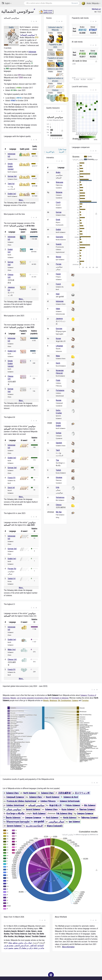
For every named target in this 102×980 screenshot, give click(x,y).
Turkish (58, 470)
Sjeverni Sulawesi (14, 826)
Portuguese (60, 390)
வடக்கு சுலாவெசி (34, 826)
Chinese (59, 505)
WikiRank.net (96, 9)
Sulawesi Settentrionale (70, 801)
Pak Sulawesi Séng (64, 813)
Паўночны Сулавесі (89, 818)
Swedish (59, 443)
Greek (58, 220)
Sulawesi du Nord (71, 797)
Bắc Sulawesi (90, 805)
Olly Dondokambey (64, 700)
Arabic (58, 172)
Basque (58, 257)
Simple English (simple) (11, 166)
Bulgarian (59, 192)
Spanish (59, 244)
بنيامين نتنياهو (18, 943)
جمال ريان (28, 943)
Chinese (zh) (12, 659)
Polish (58, 380)
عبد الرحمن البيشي (22, 945)
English (7, 3)
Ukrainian (59, 477)
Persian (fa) (12, 569)
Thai (57, 460)
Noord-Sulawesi (53, 797)
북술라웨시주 (55, 805)
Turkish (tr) (12, 579)
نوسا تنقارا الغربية (62, 151)
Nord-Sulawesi (52, 818)
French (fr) (12, 478)
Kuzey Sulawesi (68, 809)
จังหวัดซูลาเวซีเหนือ (15, 813)
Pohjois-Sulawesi (73, 805)
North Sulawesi (30, 793)
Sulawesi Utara (12, 793)
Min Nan (59, 512)
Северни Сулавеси (33, 818)
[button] (31, 21)
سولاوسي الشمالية (28, 35)
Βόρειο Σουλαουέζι (55, 826)
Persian (59, 264)
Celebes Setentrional (15, 805)
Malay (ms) (12, 650)
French (58, 284)
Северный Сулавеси (15, 797)
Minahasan (53, 700)
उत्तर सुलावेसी (39, 822)
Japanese (59, 319)
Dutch (58, 363)
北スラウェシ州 (82, 793)
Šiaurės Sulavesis (13, 818)
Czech (58, 202)
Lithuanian (59, 346)
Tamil (58, 450)
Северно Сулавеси (85, 813)
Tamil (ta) (11, 184)
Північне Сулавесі (87, 809)
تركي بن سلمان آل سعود (23, 948)
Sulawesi (84, 695)
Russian (59, 400)
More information (68, 947)
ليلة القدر (33, 945)
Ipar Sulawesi (74, 822)
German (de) (12, 176)
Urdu (57, 487)
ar (34, 9)
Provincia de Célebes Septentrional (21, 801)
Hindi (58, 294)
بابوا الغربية (49, 152)
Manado (13, 698)
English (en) (12, 194)
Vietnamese (60, 497)
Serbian (59, 433)
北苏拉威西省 (64, 793)
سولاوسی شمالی (14, 809)
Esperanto (59, 237)
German (59, 212)
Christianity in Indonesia (60, 698)
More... (21, 200)
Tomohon (85, 700)
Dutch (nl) (11, 488)
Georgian (59, 329)
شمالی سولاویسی (56, 822)
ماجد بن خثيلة (39, 948)
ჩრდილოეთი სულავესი (18, 822)
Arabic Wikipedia (91, 3)
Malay (58, 356)
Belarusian (59, 182)
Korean (58, 338)
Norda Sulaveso (70, 818)
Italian (58, 309)
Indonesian (32, 52)
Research (75, 3)
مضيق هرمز (9, 945)
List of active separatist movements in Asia (32, 698)
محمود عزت (9, 948)
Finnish (58, 274)
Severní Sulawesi (33, 809)
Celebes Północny (48, 801)
